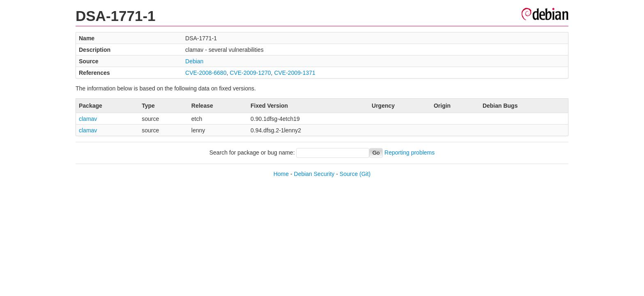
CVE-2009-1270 (250, 73)
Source (349, 174)
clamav (88, 119)
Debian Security (314, 174)
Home (281, 174)
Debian (194, 61)
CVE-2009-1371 (294, 73)
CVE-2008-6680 (206, 73)
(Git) (365, 174)
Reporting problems (409, 153)
